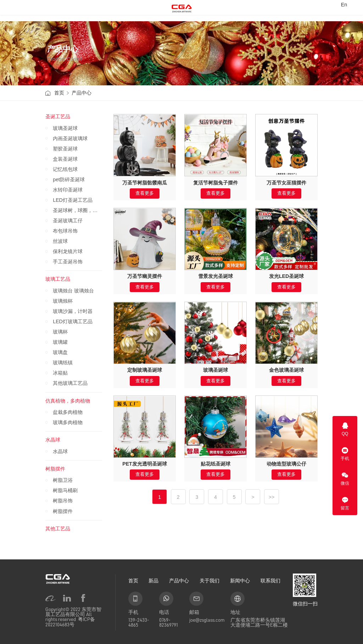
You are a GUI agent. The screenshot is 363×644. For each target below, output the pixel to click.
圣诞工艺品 (58, 116)
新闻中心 (240, 581)
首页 (59, 93)
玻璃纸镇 (63, 363)
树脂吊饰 (63, 501)
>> (272, 497)
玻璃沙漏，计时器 (73, 311)
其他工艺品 (58, 529)
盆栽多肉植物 (68, 412)
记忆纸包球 (65, 169)
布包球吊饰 (65, 231)
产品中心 (82, 93)
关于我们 (210, 581)
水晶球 (53, 440)
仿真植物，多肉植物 (68, 401)
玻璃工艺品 (58, 279)
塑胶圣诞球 (65, 149)
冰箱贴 (60, 373)
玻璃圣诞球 (65, 128)
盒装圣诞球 (65, 159)
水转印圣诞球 (68, 190)
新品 (153, 581)
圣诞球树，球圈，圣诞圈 (77, 210)
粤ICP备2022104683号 (70, 622)
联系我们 (270, 581)
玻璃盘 (60, 352)
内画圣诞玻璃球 (70, 138)
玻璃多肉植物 (68, 422)
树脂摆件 (55, 469)
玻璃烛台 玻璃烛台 (73, 291)
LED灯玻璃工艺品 (72, 321)
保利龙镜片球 (68, 251)
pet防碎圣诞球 (69, 179)
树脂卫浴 (63, 480)
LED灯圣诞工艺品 (72, 200)
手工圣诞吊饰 (68, 262)
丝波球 (60, 241)
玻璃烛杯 (63, 301)
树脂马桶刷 (65, 490)
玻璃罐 (60, 342)
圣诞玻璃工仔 (68, 221)
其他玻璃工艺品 (70, 383)
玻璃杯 (60, 332)
